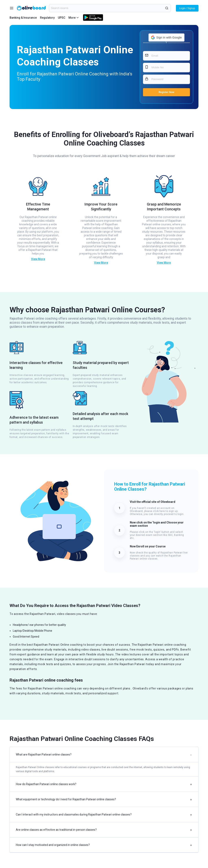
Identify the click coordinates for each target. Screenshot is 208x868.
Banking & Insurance (23, 18)
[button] (166, 37)
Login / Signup (187, 8)
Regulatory (47, 18)
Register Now (166, 92)
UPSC (62, 18)
